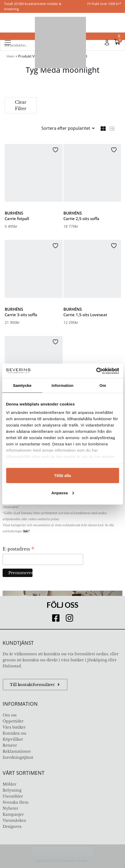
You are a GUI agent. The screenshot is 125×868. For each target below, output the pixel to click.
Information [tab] (63, 385)
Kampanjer (13, 814)
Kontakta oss (14, 733)
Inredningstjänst (18, 757)
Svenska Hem (16, 802)
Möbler (10, 784)
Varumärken (14, 820)
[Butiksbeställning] (68, 128)
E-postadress (18, 549)
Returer (10, 745)
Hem (10, 56)
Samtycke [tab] (22, 385)
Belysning (12, 790)
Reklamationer (17, 751)
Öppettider (13, 721)
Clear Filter (21, 105)
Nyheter (10, 808)
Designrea (12, 827)
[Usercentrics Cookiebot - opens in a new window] (96, 371)
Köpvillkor (13, 739)
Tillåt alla (63, 475)
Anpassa (63, 493)
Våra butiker (14, 727)
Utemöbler (13, 796)
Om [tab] (103, 385)
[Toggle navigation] (8, 43)
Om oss (10, 715)
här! (26, 531)
